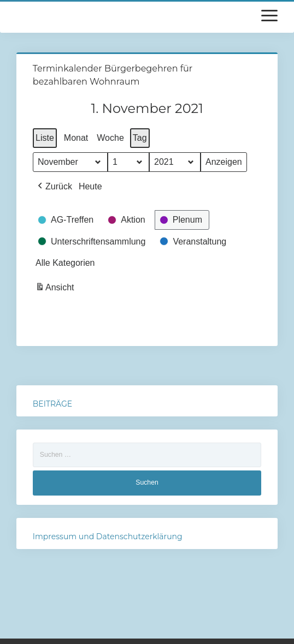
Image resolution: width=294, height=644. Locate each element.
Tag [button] (140, 138)
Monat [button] (76, 138)
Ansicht (56, 289)
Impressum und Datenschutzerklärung (108, 536)
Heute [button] (90, 186)
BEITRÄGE (52, 404)
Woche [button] (110, 138)
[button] (54, 187)
